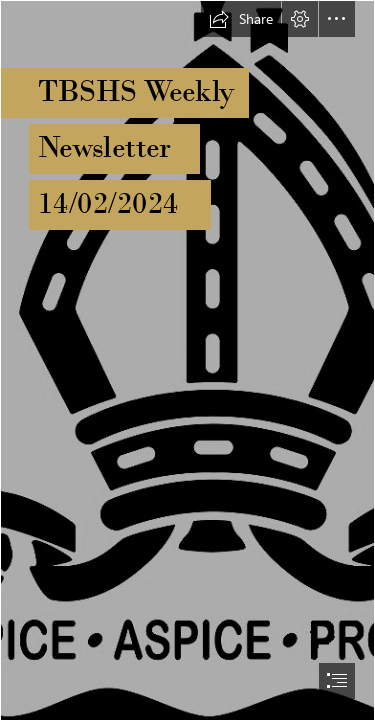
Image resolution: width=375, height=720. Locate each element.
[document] (187, 360)
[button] (241, 19)
